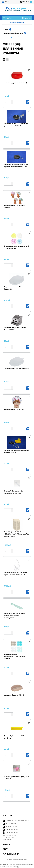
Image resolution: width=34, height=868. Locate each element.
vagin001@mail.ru (12, 829)
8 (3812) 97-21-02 (12, 826)
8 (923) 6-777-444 (12, 823)
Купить (27, 102)
